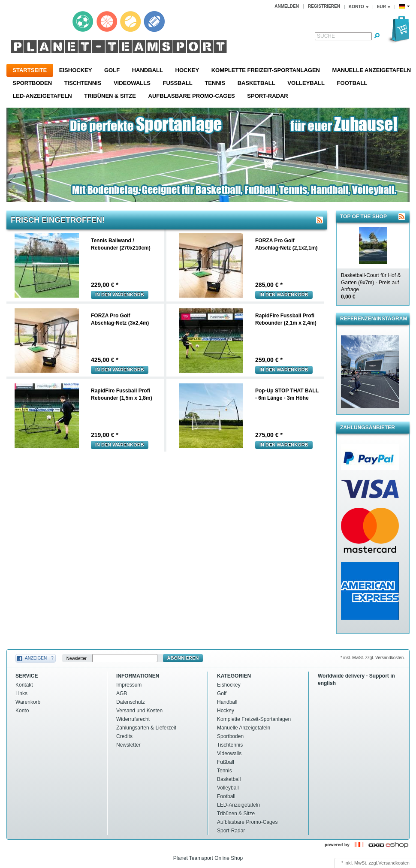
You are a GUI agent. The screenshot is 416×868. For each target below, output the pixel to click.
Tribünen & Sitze (110, 96)
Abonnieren (183, 658)
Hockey (187, 70)
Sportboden (32, 83)
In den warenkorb (120, 295)
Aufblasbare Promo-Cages (192, 96)
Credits (124, 736)
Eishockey (76, 70)
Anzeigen (36, 658)
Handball (148, 70)
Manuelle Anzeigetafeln (244, 728)
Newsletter (77, 658)
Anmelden (287, 6)
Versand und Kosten (139, 711)
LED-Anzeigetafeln (42, 96)
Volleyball (306, 83)
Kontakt (24, 685)
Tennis (215, 83)
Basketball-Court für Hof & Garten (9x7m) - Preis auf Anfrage (371, 286)
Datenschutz (131, 702)
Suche (326, 36)
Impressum (129, 685)
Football (352, 83)
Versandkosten (394, 863)
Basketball (256, 83)
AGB (122, 693)
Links (21, 693)
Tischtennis (83, 83)
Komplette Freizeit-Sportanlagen (266, 70)
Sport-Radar (267, 96)
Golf (112, 70)
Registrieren (324, 6)
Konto (22, 711)
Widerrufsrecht (133, 719)
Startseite (30, 70)
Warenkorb (28, 702)
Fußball (177, 83)
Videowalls (132, 83)
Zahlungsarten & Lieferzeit (146, 728)
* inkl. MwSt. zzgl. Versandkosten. (373, 658)
